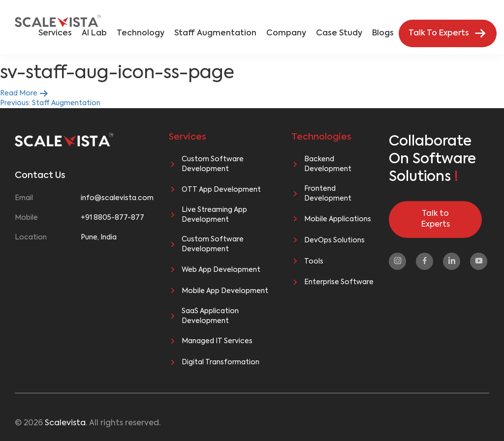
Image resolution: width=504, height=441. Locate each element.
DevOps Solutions (334, 240)
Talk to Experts (436, 220)
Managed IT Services (217, 341)
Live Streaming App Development (214, 215)
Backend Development (328, 164)
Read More (24, 93)
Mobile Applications (338, 219)
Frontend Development (328, 194)
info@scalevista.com (114, 198)
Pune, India (99, 237)
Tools (314, 262)
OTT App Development (221, 190)
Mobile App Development (225, 291)
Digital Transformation (220, 362)
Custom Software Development (213, 164)
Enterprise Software (339, 282)
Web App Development (221, 270)
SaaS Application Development (210, 316)
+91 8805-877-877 (112, 218)
